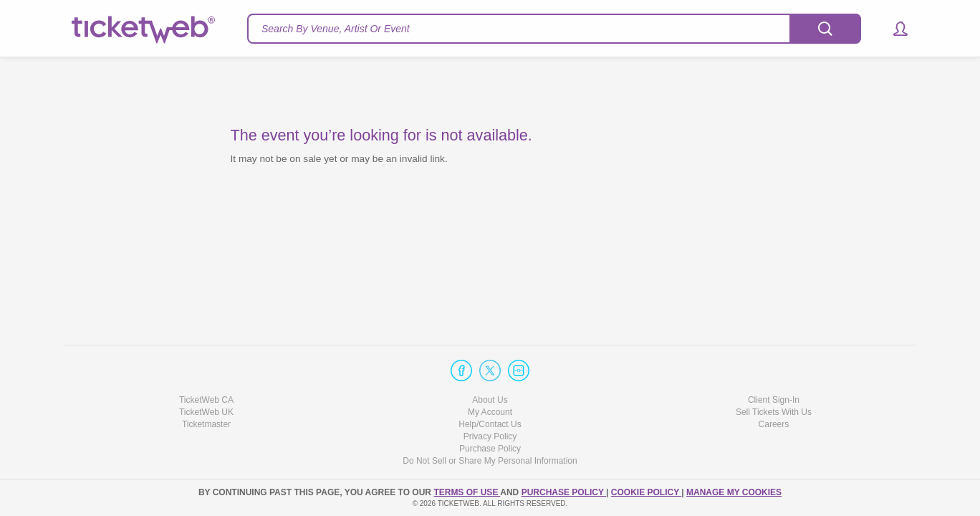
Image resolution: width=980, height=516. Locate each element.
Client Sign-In (774, 400)
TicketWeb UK (206, 412)
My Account (490, 412)
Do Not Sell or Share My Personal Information (490, 461)
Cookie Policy (646, 492)
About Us (490, 400)
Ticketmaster (206, 424)
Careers (774, 424)
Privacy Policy (490, 436)
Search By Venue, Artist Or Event (336, 29)
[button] (894, 29)
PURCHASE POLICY (564, 492)
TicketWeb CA (206, 400)
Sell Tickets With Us (774, 412)
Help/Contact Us (490, 424)
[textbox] (554, 29)
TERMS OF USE (467, 492)
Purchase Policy (490, 449)
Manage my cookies (734, 492)
